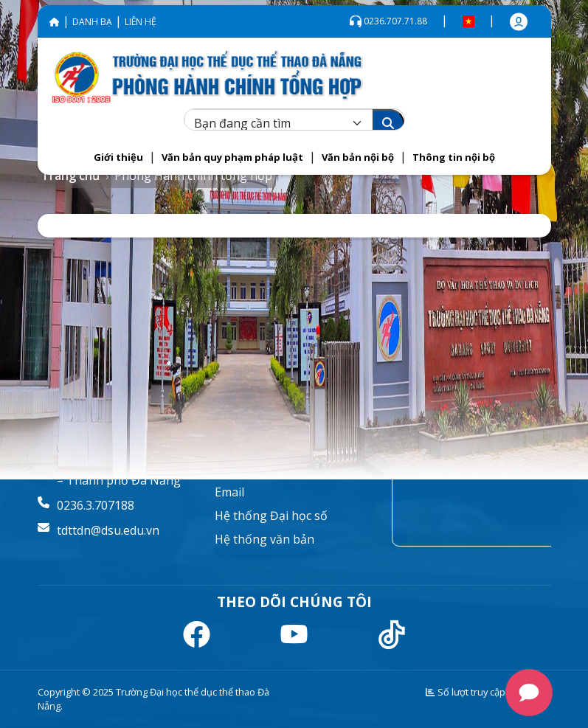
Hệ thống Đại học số (271, 516)
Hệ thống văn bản (264, 539)
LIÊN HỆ (141, 22)
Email (229, 492)
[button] (118, 158)
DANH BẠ (92, 22)
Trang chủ (70, 176)
